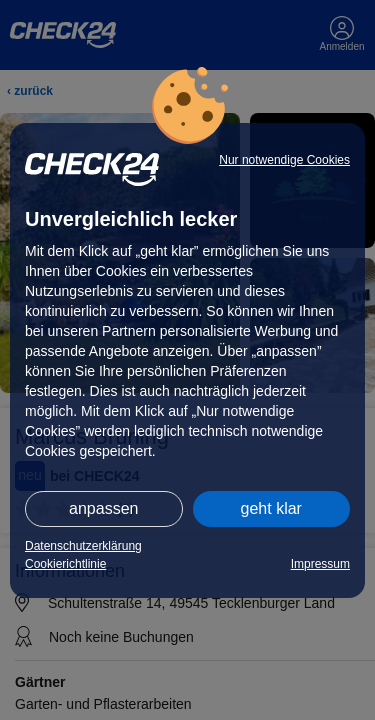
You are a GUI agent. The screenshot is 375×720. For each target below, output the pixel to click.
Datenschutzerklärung (83, 546)
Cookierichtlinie (65, 564)
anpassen (103, 508)
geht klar (271, 508)
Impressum (320, 564)
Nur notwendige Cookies (284, 160)
